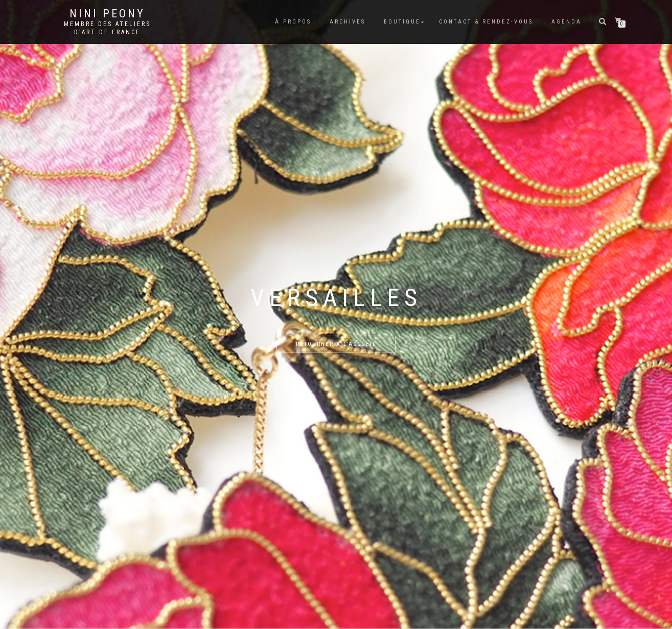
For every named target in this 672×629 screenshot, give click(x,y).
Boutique (402, 22)
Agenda (566, 22)
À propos (293, 22)
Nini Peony (107, 14)
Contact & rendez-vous (486, 22)
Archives (347, 22)
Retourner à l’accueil (336, 344)
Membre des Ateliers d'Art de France (107, 28)
